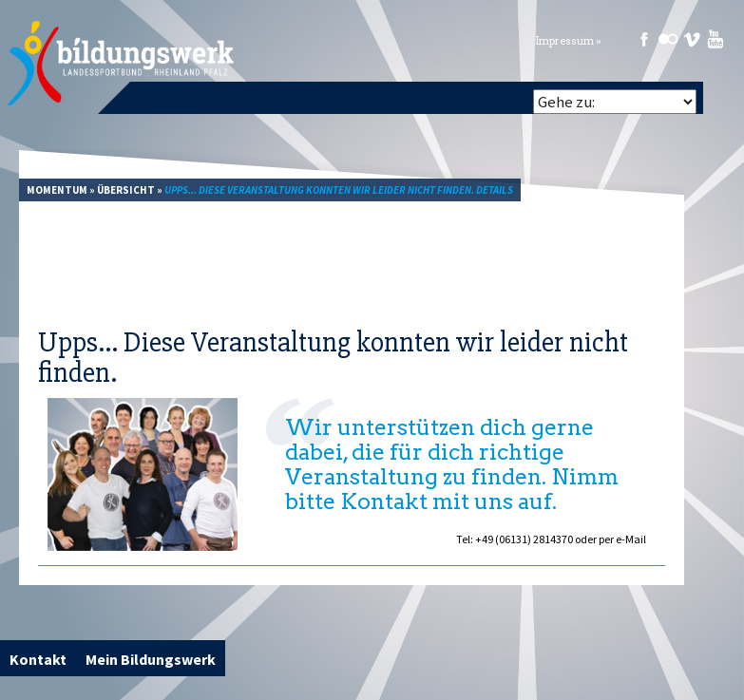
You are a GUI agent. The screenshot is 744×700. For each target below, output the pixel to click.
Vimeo (692, 39)
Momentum (57, 190)
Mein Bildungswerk (151, 659)
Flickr (668, 39)
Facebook (644, 39)
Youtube (715, 39)
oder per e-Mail (610, 539)
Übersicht (126, 190)
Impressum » (568, 41)
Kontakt (38, 659)
